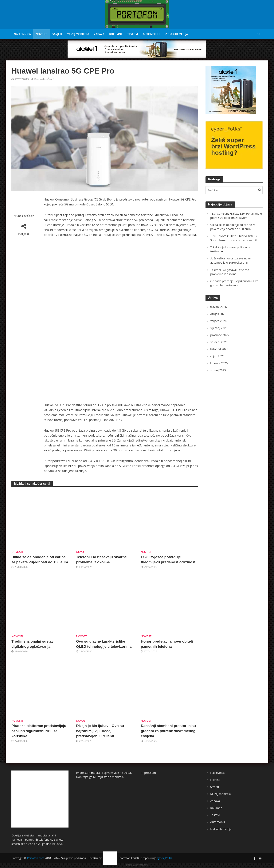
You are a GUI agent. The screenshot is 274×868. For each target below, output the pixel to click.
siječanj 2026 (219, 328)
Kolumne (116, 34)
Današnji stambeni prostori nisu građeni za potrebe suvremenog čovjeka (168, 731)
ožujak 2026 (218, 314)
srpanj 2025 (218, 370)
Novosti (42, 34)
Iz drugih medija (176, 34)
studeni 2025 (219, 342)
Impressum (148, 773)
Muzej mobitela (78, 34)
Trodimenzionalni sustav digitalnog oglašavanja (33, 644)
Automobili (151, 34)
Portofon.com (35, 858)
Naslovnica (22, 34)
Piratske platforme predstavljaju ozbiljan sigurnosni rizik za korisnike (39, 731)
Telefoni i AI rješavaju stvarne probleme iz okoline (101, 560)
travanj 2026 (219, 307)
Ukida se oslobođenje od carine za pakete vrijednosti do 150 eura (40, 560)
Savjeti (57, 34)
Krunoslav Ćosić (44, 79)
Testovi (133, 34)
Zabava (99, 34)
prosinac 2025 (220, 335)
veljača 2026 (218, 321)
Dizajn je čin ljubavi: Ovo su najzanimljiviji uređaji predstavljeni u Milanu (100, 731)
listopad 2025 (219, 349)
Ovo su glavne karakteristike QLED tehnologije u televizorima (104, 644)
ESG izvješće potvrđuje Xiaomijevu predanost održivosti (169, 560)
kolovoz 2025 (219, 363)
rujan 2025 (217, 356)
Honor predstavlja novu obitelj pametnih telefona (167, 644)
